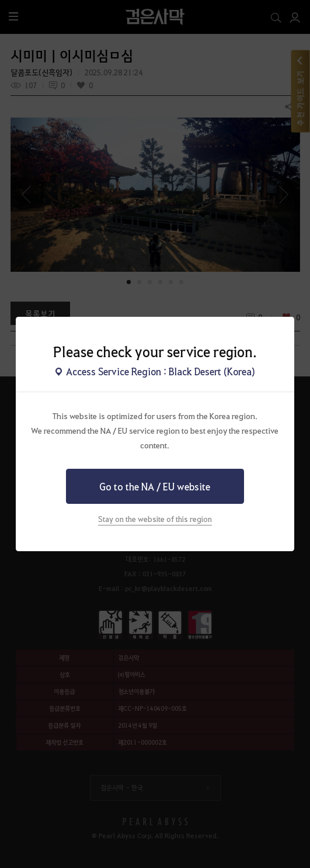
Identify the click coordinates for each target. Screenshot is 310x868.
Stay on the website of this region (155, 519)
